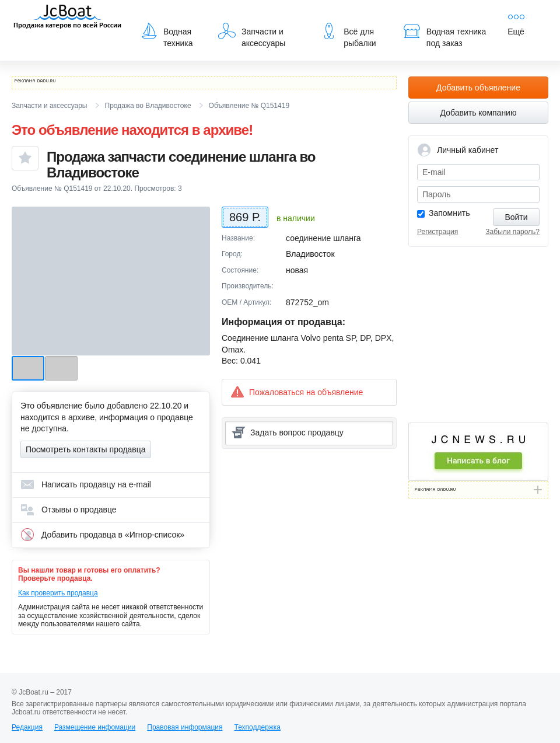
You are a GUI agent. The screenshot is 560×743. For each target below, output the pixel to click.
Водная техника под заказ (444, 35)
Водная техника (167, 35)
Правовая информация (185, 727)
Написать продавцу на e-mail (86, 484)
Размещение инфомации (95, 727)
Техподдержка (257, 727)
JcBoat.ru (68, 18)
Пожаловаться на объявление (297, 392)
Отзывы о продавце (69, 510)
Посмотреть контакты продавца (86, 449)
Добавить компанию (479, 113)
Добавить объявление (478, 88)
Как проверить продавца (58, 593)
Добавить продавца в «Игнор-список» (102, 535)
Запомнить (449, 213)
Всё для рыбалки (348, 35)
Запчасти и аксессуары (252, 35)
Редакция (27, 727)
